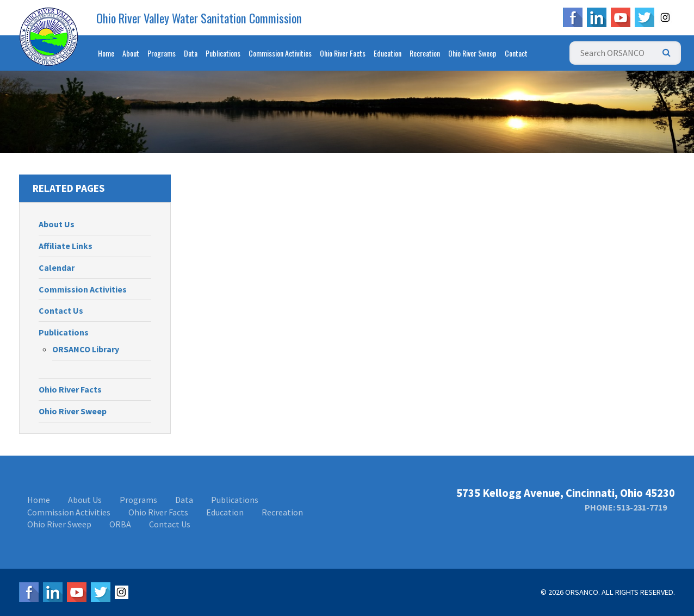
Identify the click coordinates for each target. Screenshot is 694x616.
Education (388, 53)
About (131, 53)
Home (106, 53)
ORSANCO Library (86, 349)
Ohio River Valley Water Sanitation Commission (199, 18)
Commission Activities (280, 53)
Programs (162, 53)
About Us (57, 224)
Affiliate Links (66, 246)
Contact (516, 53)
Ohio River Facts (343, 53)
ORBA (120, 524)
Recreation (425, 53)
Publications (223, 53)
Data (191, 53)
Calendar (57, 267)
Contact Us (61, 310)
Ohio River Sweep (472, 53)
